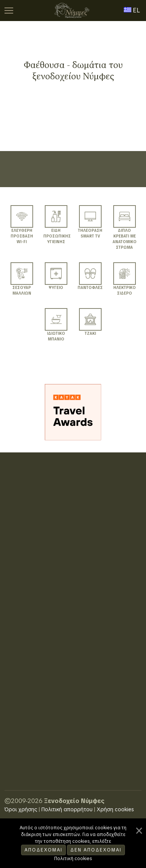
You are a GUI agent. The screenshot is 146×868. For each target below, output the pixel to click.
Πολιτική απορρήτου (67, 809)
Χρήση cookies (115, 809)
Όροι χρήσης (21, 809)
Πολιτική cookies (73, 859)
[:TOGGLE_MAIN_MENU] (9, 11)
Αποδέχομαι (43, 850)
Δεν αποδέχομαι (96, 850)
